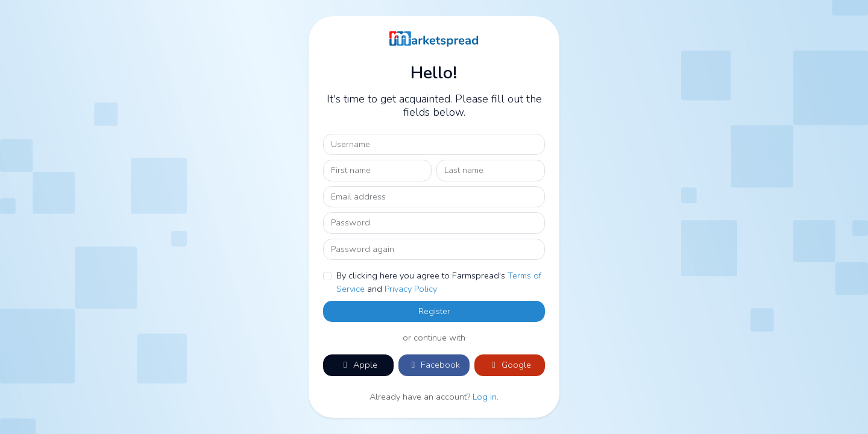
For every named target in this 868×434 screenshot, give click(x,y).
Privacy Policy (411, 289)
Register (434, 311)
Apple (359, 365)
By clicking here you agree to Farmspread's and (439, 282)
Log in (485, 397)
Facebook (434, 365)
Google (510, 365)
